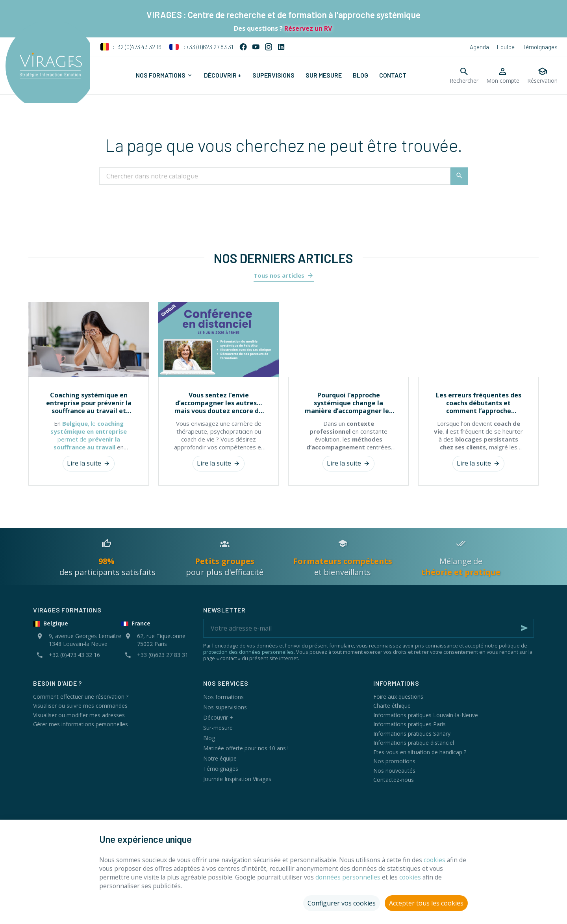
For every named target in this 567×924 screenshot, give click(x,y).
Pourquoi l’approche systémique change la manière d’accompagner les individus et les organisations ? (348, 403)
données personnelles (353, 876)
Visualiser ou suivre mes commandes (80, 706)
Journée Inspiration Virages (237, 779)
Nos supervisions (225, 707)
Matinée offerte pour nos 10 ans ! (246, 748)
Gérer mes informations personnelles (81, 724)
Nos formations (223, 697)
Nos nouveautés (394, 771)
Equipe (506, 47)
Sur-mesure (218, 728)
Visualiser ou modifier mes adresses (79, 715)
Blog (209, 738)
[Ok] (524, 628)
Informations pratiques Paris (409, 724)
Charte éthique (392, 706)
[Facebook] (243, 47)
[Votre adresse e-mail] (369, 628)
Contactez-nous (394, 780)
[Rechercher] (464, 75)
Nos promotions (394, 761)
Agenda (479, 47)
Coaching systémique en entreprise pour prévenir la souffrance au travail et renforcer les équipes (89, 403)
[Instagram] (269, 47)
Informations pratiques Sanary (412, 734)
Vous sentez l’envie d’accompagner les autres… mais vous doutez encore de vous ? (219, 403)
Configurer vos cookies (342, 902)
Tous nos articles (279, 275)
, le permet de (89, 435)
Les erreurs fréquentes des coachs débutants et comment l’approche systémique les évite (479, 403)
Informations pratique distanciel (414, 743)
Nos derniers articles (283, 258)
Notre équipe (220, 758)
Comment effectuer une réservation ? (81, 697)
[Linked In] (281, 47)
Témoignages (540, 47)
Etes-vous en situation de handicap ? (420, 752)
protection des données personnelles (248, 652)
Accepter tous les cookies (426, 902)
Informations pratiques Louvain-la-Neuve (426, 715)
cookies (444, 858)
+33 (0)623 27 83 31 (201, 47)
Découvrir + (218, 717)
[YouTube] (256, 47)
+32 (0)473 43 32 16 (131, 47)
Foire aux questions (398, 697)
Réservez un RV (307, 28)
